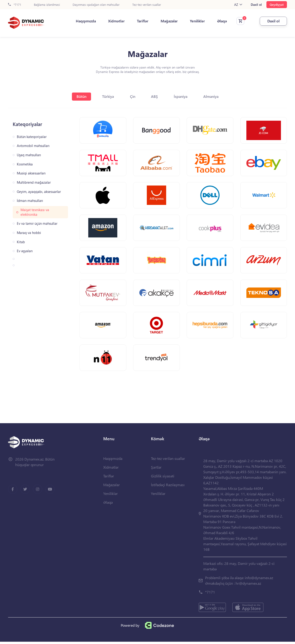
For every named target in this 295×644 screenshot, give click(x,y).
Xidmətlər (115, 21)
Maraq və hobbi (29, 233)
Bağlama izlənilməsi (47, 5)
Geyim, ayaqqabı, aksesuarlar (39, 192)
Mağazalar (168, 21)
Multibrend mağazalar (34, 182)
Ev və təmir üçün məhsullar (37, 223)
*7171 (15, 5)
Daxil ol (256, 5)
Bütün (81, 96)
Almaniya (212, 96)
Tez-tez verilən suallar (147, 5)
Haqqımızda (85, 21)
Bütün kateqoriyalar (32, 137)
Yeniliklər (196, 21)
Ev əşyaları (25, 251)
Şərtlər (156, 469)
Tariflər (142, 21)
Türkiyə (108, 96)
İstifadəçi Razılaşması (168, 487)
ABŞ (155, 96)
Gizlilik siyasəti (163, 478)
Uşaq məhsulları (29, 155)
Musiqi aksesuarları (31, 173)
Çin (133, 96)
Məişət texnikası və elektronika (35, 212)
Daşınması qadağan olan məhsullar (96, 5)
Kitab (21, 242)
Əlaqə (221, 21)
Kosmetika (25, 164)
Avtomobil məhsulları (33, 146)
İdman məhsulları (30, 201)
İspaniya (181, 96)
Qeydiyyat (277, 4)
